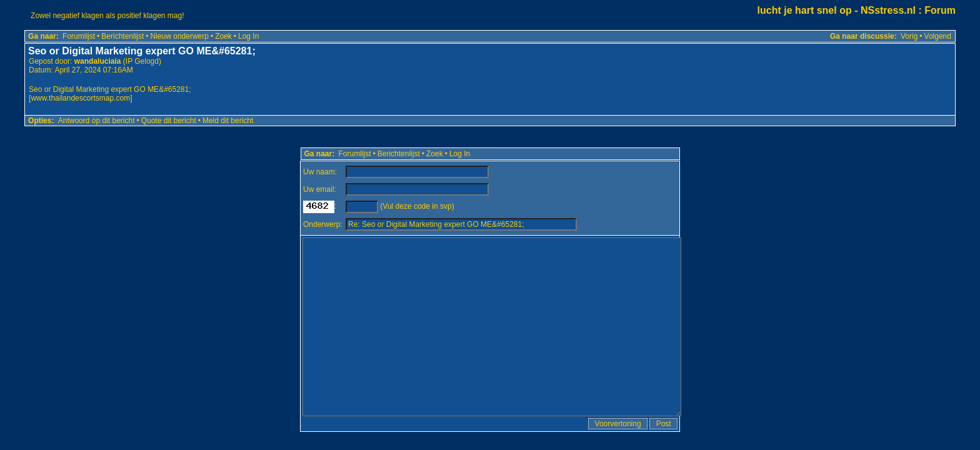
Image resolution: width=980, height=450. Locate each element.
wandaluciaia (98, 61)
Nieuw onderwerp (180, 36)
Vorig (909, 36)
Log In (248, 36)
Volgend (938, 36)
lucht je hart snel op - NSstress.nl (837, 10)
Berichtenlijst (122, 36)
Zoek (223, 36)
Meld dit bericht (228, 121)
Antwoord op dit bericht (97, 121)
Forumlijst (79, 36)
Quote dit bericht (169, 121)
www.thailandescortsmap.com (80, 98)
